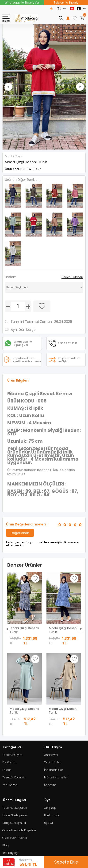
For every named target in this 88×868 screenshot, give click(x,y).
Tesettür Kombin (14, 697)
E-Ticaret (30, 850)
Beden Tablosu (72, 277)
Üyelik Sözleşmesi (15, 735)
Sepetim (50, 704)
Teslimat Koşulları (15, 727)
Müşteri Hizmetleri (56, 697)
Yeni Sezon (10, 704)
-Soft (18, 850)
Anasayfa (51, 674)
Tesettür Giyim (12, 674)
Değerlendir (20, 533)
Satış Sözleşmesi (14, 742)
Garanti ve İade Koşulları (19, 750)
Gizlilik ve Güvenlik (15, 757)
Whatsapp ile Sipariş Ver (22, 2)
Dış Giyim (9, 682)
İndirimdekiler (54, 689)
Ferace (7, 689)
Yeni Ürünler (52, 682)
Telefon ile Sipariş (66, 2)
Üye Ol (48, 742)
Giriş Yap (50, 727)
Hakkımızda (52, 735)
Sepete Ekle (66, 862)
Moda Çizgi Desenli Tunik (24, 630)
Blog (6, 765)
